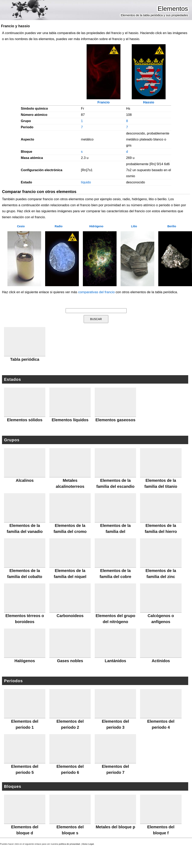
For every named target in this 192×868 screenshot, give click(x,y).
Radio (59, 226)
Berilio (172, 226)
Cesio (21, 226)
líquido (86, 182)
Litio (134, 226)
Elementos (173, 9)
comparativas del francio (97, 292)
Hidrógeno (96, 226)
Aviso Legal (88, 844)
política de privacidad (69, 844)
